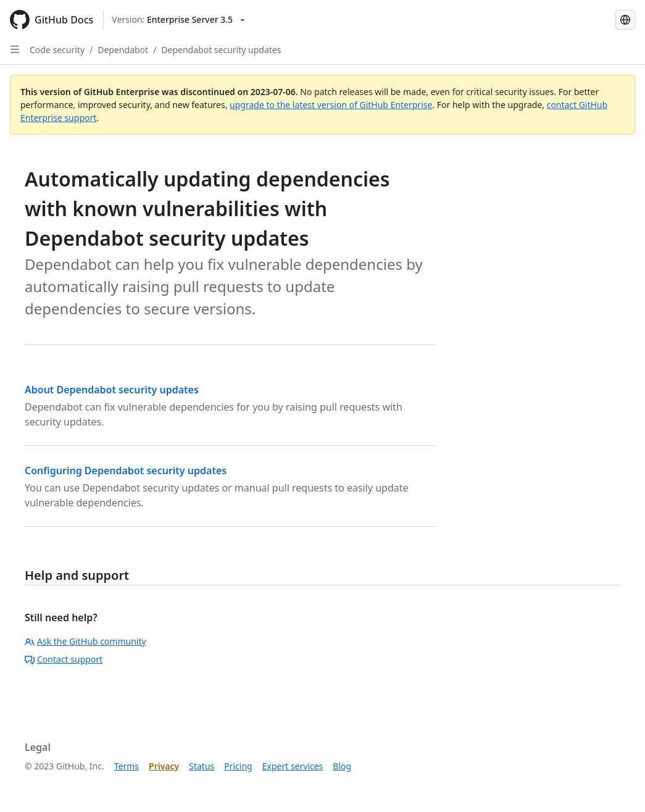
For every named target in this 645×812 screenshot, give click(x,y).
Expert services (293, 766)
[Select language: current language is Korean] (625, 20)
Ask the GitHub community (85, 641)
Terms (127, 766)
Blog (342, 766)
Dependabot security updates (221, 50)
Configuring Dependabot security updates (126, 471)
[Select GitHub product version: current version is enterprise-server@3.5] (178, 20)
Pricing (238, 766)
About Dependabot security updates (112, 390)
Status (202, 766)
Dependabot (123, 50)
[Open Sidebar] (15, 49)
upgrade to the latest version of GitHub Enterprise (331, 105)
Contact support (64, 659)
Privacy (164, 766)
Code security (57, 50)
